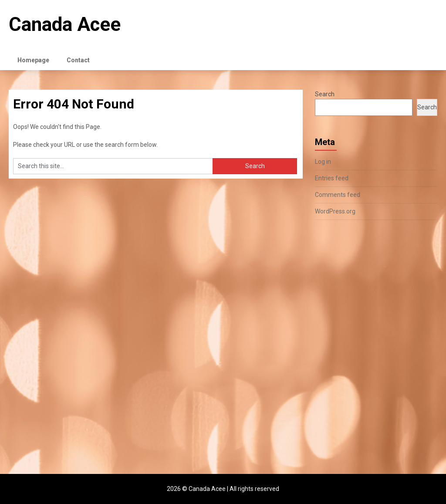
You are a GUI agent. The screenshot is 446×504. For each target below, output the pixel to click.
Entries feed (332, 178)
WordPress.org (335, 211)
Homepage (33, 60)
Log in (323, 162)
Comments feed (338, 195)
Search (325, 94)
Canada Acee (65, 24)
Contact (78, 60)
